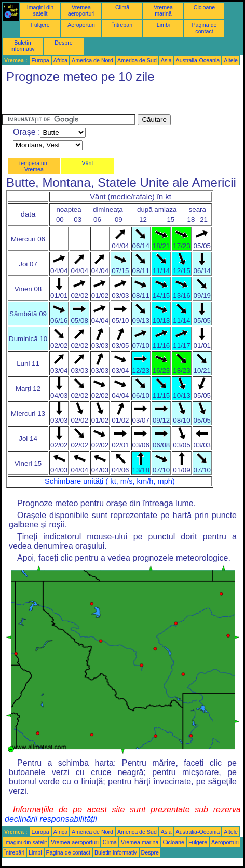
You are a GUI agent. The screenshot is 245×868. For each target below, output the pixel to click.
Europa (40, 60)
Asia (166, 60)
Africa (60, 60)
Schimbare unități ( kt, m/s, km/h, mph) (110, 481)
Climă (122, 7)
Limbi (163, 25)
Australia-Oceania (198, 60)
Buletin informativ (22, 46)
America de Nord (92, 60)
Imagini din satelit (40, 10)
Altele (231, 60)
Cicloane (204, 7)
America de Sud (137, 60)
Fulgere (40, 25)
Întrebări (122, 25)
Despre (63, 43)
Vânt (88, 163)
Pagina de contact (205, 28)
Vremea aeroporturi (81, 10)
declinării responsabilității (51, 819)
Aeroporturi (81, 25)
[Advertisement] (85, 101)
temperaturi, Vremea (34, 166)
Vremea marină (163, 10)
